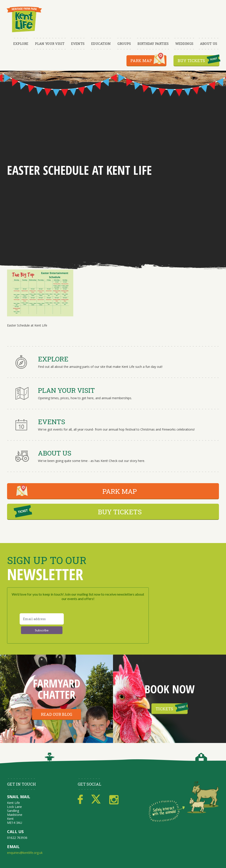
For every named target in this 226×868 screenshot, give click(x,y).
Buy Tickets (191, 61)
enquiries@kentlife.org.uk (25, 853)
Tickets (164, 708)
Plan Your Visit (50, 44)
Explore (21, 44)
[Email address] (42, 619)
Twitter (96, 800)
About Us (209, 44)
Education (101, 44)
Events (78, 44)
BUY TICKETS (120, 512)
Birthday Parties (153, 44)
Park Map (141, 61)
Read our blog (56, 714)
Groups (124, 44)
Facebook (80, 800)
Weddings (184, 44)
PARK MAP (120, 491)
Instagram (114, 800)
